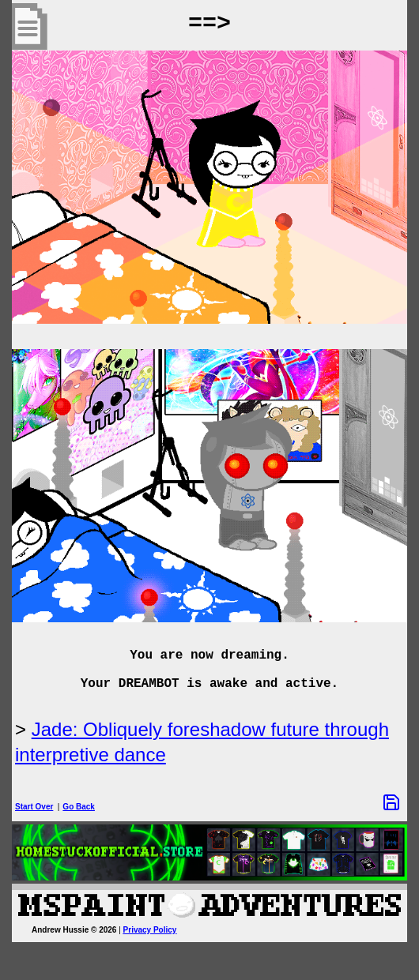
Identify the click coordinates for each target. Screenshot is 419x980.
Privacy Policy (150, 930)
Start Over (34, 807)
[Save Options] (391, 802)
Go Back (79, 807)
